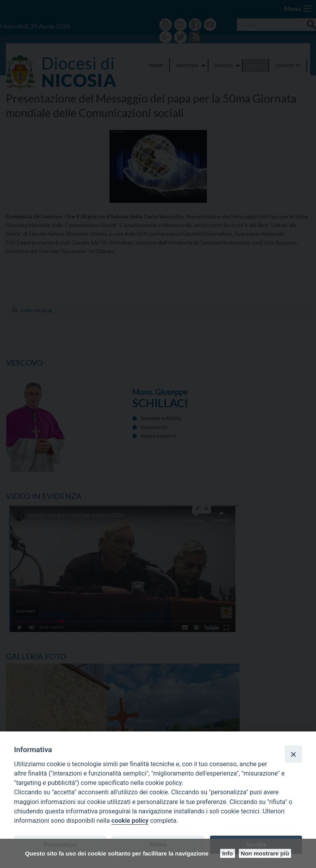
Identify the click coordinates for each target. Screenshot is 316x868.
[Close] (293, 754)
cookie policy (130, 821)
